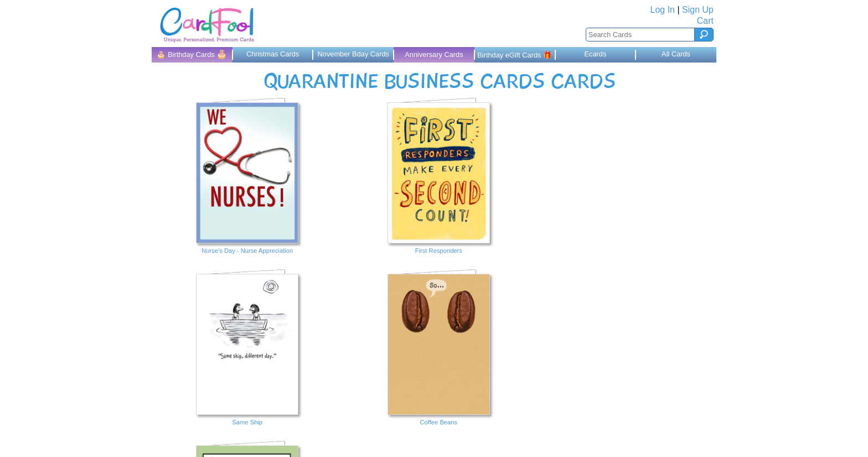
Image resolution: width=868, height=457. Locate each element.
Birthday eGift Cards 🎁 (515, 55)
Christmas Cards (273, 54)
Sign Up (698, 10)
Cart (705, 21)
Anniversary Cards (434, 54)
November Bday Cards (353, 54)
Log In (663, 10)
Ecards (595, 54)
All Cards (676, 54)
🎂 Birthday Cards (192, 54)
